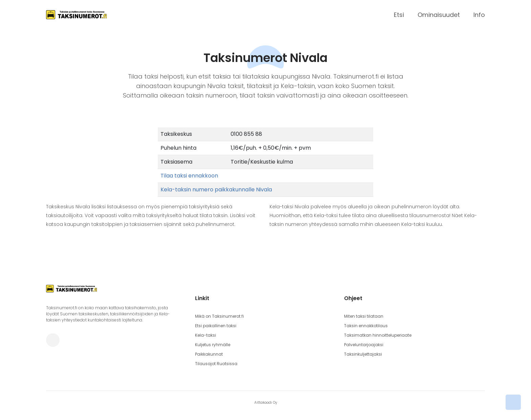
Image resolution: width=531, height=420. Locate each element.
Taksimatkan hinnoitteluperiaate (378, 335)
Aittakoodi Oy (266, 403)
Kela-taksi (206, 335)
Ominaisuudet (439, 15)
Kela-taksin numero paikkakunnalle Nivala (216, 190)
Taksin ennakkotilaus (366, 326)
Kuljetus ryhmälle (213, 345)
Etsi (399, 15)
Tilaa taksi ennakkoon (189, 176)
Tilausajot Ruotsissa (216, 364)
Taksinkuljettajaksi (363, 354)
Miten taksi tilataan (364, 316)
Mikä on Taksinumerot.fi (219, 316)
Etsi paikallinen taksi (216, 326)
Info (479, 15)
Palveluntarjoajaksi (364, 345)
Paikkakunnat (209, 354)
